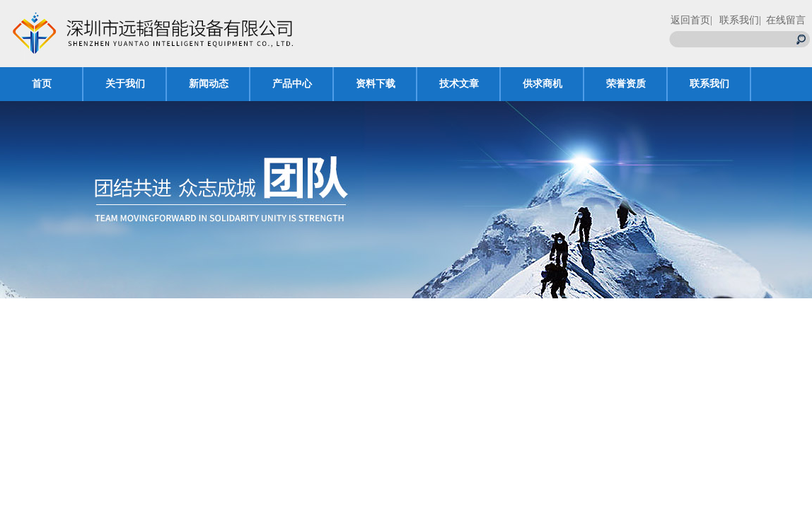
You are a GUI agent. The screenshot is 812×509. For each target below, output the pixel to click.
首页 (42, 84)
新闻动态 (209, 84)
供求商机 (543, 84)
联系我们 (709, 84)
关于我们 (125, 84)
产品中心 (292, 84)
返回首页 (690, 20)
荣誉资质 (626, 84)
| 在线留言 (782, 20)
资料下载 (376, 84)
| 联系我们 (735, 20)
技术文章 (459, 84)
